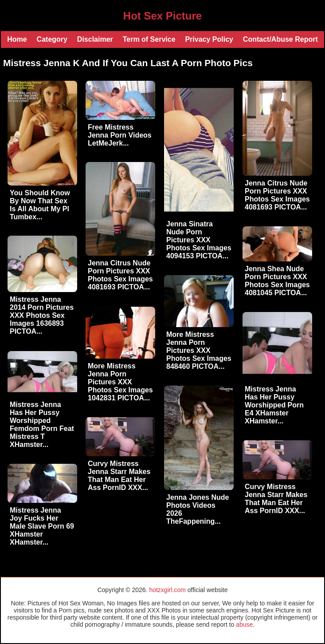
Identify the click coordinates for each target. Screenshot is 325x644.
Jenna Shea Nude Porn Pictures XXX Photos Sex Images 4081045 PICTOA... (277, 281)
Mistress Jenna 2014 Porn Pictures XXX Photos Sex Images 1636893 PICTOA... (42, 315)
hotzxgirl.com (167, 590)
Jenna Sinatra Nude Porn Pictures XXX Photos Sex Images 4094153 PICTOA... (199, 240)
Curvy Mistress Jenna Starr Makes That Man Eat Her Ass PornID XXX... (119, 476)
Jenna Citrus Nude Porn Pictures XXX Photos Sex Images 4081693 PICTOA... (277, 195)
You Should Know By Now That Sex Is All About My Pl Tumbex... (40, 205)
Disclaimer (95, 39)
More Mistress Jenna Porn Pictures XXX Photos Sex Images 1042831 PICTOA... (120, 382)
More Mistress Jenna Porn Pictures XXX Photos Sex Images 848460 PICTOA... (199, 350)
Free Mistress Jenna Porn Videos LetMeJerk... (120, 135)
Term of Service (149, 39)
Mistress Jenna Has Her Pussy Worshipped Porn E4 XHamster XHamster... (274, 405)
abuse (244, 624)
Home (17, 39)
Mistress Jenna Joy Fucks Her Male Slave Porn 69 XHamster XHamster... (42, 526)
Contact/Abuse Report (280, 39)
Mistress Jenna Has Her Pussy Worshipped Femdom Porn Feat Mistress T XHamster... (42, 425)
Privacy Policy (209, 39)
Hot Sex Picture (162, 16)
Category (52, 39)
